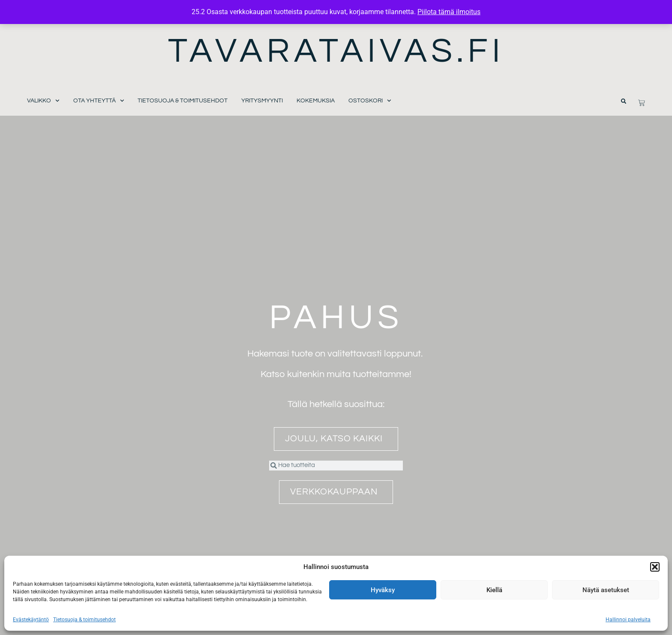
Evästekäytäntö (31, 620)
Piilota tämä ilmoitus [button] (449, 12)
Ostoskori (370, 101)
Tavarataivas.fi (336, 51)
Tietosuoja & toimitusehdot (84, 620)
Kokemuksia (316, 101)
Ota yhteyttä (99, 101)
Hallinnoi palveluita (628, 620)
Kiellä (494, 590)
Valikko (43, 101)
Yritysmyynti (262, 101)
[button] (655, 567)
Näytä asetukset (606, 590)
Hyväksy (383, 590)
